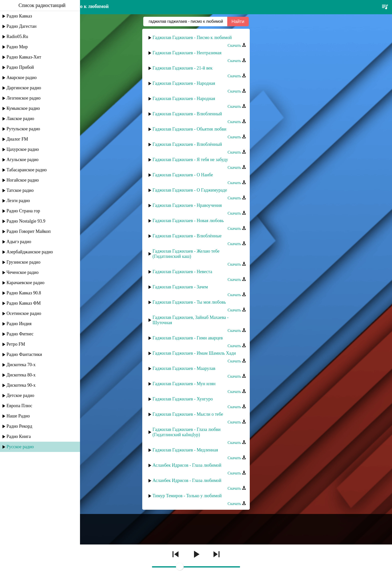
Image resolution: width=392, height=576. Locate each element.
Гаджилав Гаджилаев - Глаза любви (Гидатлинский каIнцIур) (186, 432)
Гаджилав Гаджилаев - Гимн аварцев (188, 338)
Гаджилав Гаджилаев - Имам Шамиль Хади (194, 353)
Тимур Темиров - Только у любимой (187, 496)
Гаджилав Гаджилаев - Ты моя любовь (189, 302)
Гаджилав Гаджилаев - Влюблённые (187, 236)
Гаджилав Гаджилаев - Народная (184, 83)
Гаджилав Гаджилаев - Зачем (180, 287)
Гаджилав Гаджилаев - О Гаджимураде (190, 190)
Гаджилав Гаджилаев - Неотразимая (187, 53)
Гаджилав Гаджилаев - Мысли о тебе (188, 414)
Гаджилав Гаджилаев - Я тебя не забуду (190, 160)
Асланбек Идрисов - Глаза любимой (187, 465)
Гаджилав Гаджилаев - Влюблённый (187, 144)
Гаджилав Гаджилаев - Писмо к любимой (192, 38)
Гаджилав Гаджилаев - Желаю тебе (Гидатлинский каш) (186, 254)
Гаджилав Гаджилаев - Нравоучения (187, 205)
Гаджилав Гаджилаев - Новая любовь (188, 221)
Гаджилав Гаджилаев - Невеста (182, 272)
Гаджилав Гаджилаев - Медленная (185, 450)
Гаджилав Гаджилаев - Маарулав (184, 368)
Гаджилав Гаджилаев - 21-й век (182, 68)
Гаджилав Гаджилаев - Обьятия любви (189, 129)
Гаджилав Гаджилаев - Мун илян (184, 384)
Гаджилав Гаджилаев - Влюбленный (187, 114)
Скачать (237, 45)
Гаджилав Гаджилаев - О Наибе (183, 175)
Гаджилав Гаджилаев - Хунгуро (183, 399)
